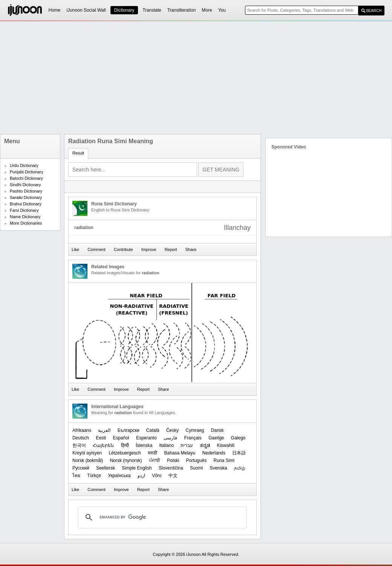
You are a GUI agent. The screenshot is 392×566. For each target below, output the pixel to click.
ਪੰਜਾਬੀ (155, 460)
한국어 (79, 445)
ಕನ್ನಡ (205, 445)
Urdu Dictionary (24, 165)
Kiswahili (226, 445)
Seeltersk (106, 468)
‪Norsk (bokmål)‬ (88, 460)
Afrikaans (82, 430)
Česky (172, 430)
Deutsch (81, 438)
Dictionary (124, 10)
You (222, 10)
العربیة (104, 430)
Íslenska (144, 445)
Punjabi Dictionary (27, 172)
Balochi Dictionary (26, 178)
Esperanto (146, 438)
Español (121, 438)
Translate (152, 10)
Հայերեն (103, 445)
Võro (157, 476)
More (207, 10)
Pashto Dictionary (26, 191)
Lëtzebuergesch (125, 453)
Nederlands (214, 453)
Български (129, 430)
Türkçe (94, 476)
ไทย (76, 476)
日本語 (239, 453)
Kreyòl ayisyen (87, 453)
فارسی (170, 438)
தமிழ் (240, 468)
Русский (81, 468)
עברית (187, 445)
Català (153, 430)
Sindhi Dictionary (25, 185)
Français (193, 438)
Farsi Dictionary (24, 210)
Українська (119, 476)
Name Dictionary (25, 217)
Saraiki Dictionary (26, 197)
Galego (238, 438)
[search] (161, 517)
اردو (141, 476)
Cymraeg (195, 430)
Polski (173, 460)
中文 (173, 476)
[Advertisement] (158, 78)
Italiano (166, 445)
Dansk (217, 430)
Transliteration (182, 10)
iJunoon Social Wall (86, 10)
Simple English (137, 468)
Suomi (196, 468)
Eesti (101, 438)
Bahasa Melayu (180, 453)
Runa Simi (224, 460)
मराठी (152, 453)
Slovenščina (171, 468)
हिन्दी (125, 445)
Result (78, 153)
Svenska (218, 468)
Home (55, 10)
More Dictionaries (26, 223)
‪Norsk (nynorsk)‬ (126, 460)
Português (196, 460)
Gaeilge (216, 438)
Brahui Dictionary (26, 204)
